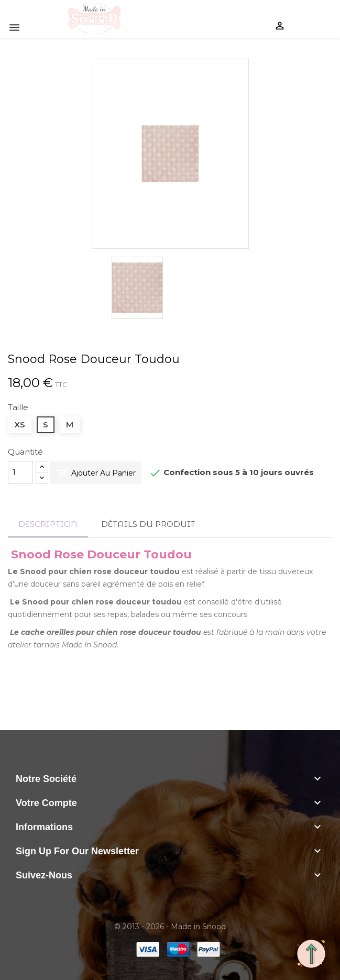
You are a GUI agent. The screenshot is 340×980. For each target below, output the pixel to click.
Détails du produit (148, 524)
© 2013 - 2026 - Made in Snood (170, 927)
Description (48, 524)
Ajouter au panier (103, 473)
